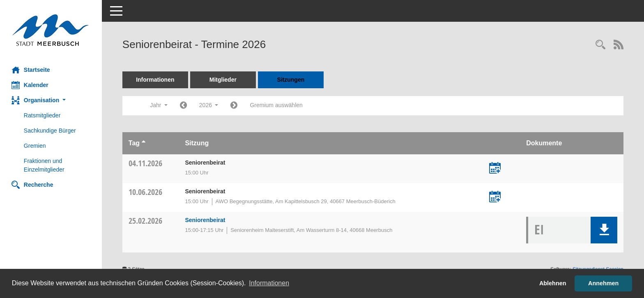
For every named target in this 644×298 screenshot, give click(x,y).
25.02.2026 (146, 221)
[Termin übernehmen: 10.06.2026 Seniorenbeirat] (495, 197)
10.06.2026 (146, 192)
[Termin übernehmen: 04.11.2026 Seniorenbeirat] (495, 169)
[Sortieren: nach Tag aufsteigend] (144, 143)
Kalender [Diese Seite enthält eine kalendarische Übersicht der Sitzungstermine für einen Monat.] (31, 85)
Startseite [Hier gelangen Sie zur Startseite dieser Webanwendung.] (32, 70)
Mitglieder (224, 80)
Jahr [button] (160, 105)
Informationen (156, 80)
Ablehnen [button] (553, 283)
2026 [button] (210, 105)
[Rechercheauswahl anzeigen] (600, 45)
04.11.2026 (146, 163)
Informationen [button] (269, 283)
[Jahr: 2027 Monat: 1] (235, 106)
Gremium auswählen (277, 105)
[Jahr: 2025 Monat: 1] (184, 106)
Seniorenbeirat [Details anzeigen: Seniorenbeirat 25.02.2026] (206, 220)
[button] (51, 100)
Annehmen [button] (603, 283)
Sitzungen (292, 80)
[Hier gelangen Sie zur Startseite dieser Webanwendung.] (51, 30)
